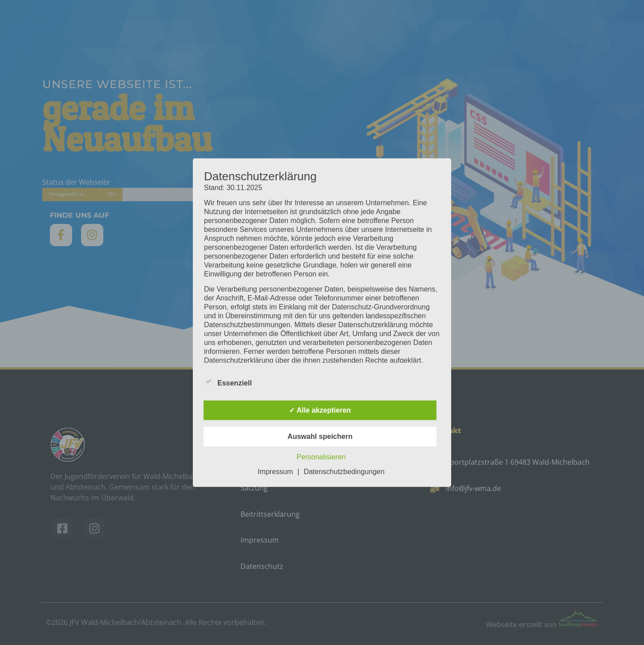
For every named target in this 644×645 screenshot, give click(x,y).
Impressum (275, 472)
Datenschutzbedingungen (344, 472)
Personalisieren (321, 457)
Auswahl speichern (320, 436)
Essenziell (228, 381)
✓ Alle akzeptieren (320, 410)
